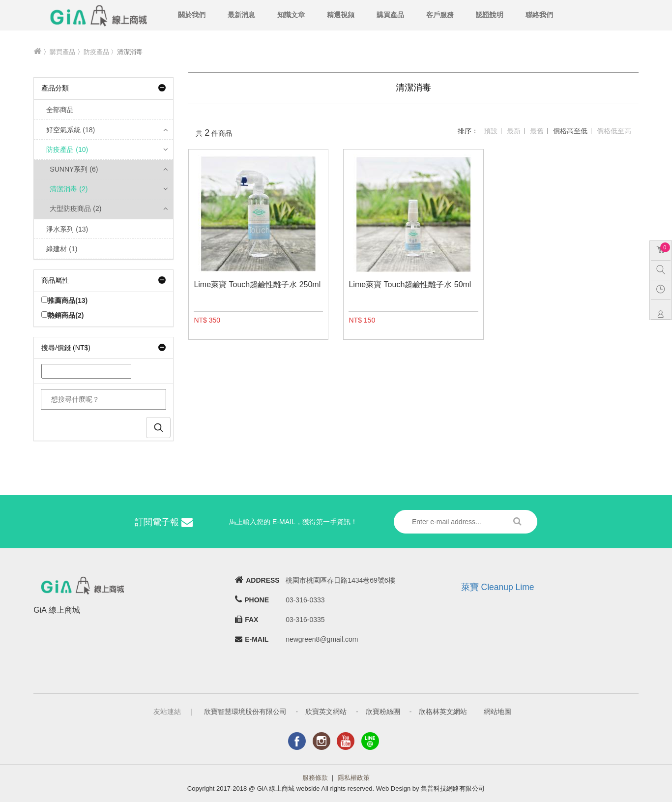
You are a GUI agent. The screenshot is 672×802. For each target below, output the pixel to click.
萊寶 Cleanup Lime (498, 587)
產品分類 (103, 88)
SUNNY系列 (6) (74, 169)
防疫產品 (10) (67, 149)
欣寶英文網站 (326, 712)
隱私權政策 (354, 778)
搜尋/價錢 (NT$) (103, 348)
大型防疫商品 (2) (75, 208)
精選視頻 (341, 15)
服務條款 (315, 778)
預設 (491, 131)
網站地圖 (497, 712)
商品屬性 (103, 280)
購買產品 (390, 15)
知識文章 (291, 15)
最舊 (537, 131)
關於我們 (192, 15)
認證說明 (490, 15)
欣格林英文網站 (443, 712)
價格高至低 (570, 131)
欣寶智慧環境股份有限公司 (245, 712)
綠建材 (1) (62, 249)
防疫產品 (96, 52)
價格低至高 (614, 131)
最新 (514, 131)
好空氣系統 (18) (71, 130)
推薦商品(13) (64, 300)
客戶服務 (440, 15)
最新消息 (241, 15)
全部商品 (60, 110)
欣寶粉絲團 (383, 712)
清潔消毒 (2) (69, 189)
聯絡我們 (539, 15)
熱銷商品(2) (62, 315)
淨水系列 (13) (67, 229)
